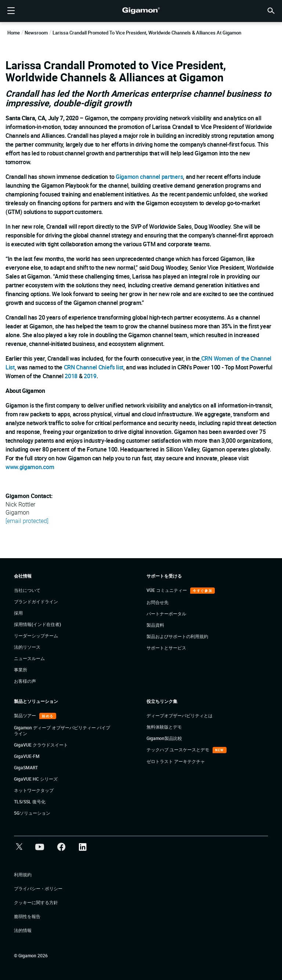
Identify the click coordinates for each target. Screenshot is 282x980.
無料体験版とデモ (164, 727)
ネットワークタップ (34, 790)
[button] (271, 10)
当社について (27, 590)
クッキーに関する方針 (36, 902)
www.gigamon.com (30, 467)
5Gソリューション (32, 813)
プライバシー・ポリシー (38, 888)
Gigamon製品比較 (164, 738)
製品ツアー (26, 715)
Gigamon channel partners (149, 177)
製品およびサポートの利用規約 (177, 636)
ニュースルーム (29, 658)
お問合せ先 (158, 602)
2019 (90, 376)
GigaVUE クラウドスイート (41, 745)
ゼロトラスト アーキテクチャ (176, 761)
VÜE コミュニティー (167, 590)
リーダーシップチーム (36, 635)
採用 (18, 613)
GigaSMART (26, 767)
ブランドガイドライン (36, 601)
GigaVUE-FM (27, 756)
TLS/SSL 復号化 (30, 802)
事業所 (21, 670)
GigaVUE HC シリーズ (36, 779)
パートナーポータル (166, 614)
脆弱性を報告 (27, 916)
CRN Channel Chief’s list (94, 367)
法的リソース (27, 647)
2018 (71, 376)
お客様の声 (25, 681)
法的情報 (23, 930)
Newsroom (36, 33)
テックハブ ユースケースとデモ (178, 749)
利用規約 (23, 874)
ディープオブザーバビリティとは (180, 715)
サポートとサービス (166, 648)
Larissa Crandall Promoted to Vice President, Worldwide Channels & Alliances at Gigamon (147, 33)
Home (14, 33)
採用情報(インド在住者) (37, 624)
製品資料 (155, 625)
